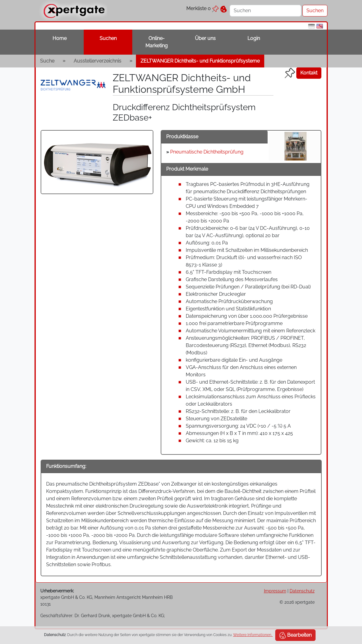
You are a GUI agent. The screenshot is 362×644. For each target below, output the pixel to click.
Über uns (205, 38)
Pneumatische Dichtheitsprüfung (207, 152)
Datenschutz (302, 591)
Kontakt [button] (309, 73)
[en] (320, 26)
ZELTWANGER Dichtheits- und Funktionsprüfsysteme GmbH (182, 83)
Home (60, 38)
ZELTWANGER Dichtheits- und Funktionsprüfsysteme (200, 61)
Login (254, 38)
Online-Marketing (157, 42)
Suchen (108, 38)
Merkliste (203, 8)
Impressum (275, 591)
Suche (47, 61)
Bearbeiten (295, 635)
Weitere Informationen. (253, 635)
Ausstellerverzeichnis (97, 61)
